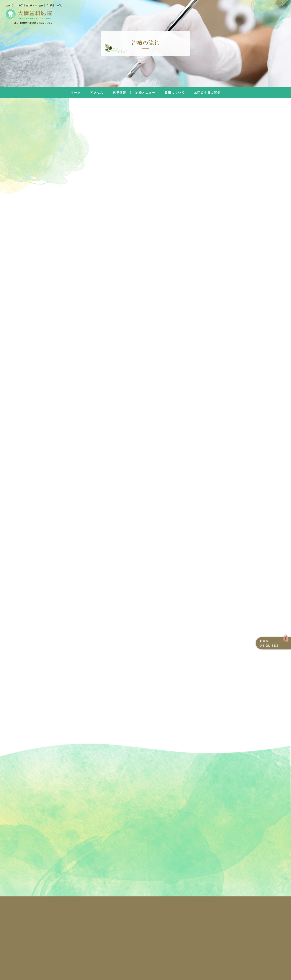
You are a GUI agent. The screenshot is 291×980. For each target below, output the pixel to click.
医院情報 (119, 92)
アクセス (97, 92)
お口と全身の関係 (207, 92)
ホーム (76, 92)
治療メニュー (145, 92)
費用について (174, 92)
